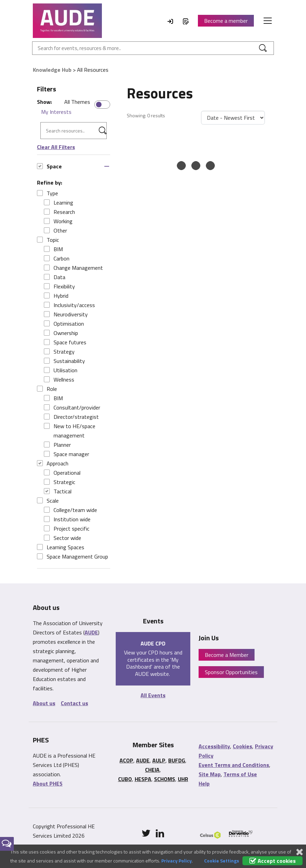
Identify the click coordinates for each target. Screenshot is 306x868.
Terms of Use (240, 774)
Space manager (66, 454)
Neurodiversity (66, 314)
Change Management (73, 268)
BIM (53, 249)
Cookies (242, 746)
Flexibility (59, 286)
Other (55, 230)
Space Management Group (73, 556)
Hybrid (56, 296)
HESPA (143, 779)
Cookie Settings (222, 861)
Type (47, 193)
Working (58, 221)
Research (59, 212)
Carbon (57, 258)
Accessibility (214, 746)
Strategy (59, 352)
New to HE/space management (70, 431)
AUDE (91, 632)
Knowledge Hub (52, 70)
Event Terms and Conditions (234, 765)
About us (44, 703)
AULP (159, 760)
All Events (153, 695)
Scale (48, 501)
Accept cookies (272, 861)
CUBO (125, 779)
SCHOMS (165, 779)
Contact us (74, 703)
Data (55, 277)
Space (49, 166)
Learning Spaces (61, 547)
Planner (57, 445)
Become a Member (227, 655)
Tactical (58, 491)
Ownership (61, 333)
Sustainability (64, 361)
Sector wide (63, 538)
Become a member (226, 21)
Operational (62, 473)
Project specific (67, 529)
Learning (59, 203)
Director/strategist (71, 417)
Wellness (59, 379)
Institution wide (67, 519)
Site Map (210, 774)
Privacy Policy (176, 861)
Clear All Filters (56, 147)
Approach (53, 463)
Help (204, 783)
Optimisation (64, 324)
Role (47, 389)
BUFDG (177, 760)
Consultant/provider (72, 407)
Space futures (65, 342)
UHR (183, 779)
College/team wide (70, 510)
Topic (48, 240)
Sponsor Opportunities (231, 672)
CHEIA (152, 770)
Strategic (60, 482)
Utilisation (61, 370)
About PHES (48, 783)
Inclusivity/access (69, 305)
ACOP (126, 760)
